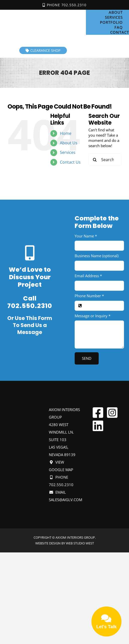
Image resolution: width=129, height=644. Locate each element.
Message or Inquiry (93, 316)
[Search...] (105, 160)
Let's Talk (107, 621)
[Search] (95, 160)
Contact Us (70, 162)
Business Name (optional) (97, 256)
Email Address (88, 276)
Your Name (86, 236)
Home (66, 133)
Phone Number (89, 296)
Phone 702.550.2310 (64, 5)
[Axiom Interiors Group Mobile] (43, 13)
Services (68, 152)
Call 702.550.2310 (30, 302)
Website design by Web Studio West (65, 543)
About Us (69, 143)
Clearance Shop (43, 50)
